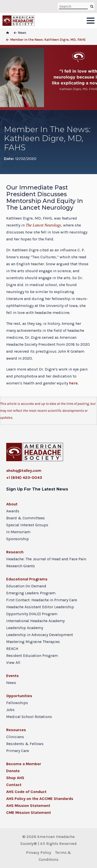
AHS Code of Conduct (26, 792)
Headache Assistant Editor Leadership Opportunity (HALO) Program (40, 610)
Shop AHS (15, 778)
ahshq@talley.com (24, 471)
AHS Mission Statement (28, 806)
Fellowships (17, 703)
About (12, 504)
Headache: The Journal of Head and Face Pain (46, 559)
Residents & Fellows (25, 744)
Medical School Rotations (29, 717)
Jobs (10, 710)
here (73, 383)
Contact (14, 785)
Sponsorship (18, 539)
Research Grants (21, 566)
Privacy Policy (39, 852)
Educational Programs (27, 579)
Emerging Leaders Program (31, 593)
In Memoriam (18, 532)
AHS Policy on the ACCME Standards (40, 799)
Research (15, 552)
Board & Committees (25, 518)
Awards (13, 511)
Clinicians (15, 737)
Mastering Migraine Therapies (33, 642)
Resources (16, 730)
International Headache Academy (35, 621)
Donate (13, 771)
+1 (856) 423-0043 (24, 477)
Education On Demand (26, 586)
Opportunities (19, 696)
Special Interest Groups (27, 525)
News (11, 683)
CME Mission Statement (29, 812)
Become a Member (24, 764)
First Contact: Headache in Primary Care (42, 600)
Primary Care (18, 751)
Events (12, 676)
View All (13, 662)
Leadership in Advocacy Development (40, 635)
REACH (12, 649)
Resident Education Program (32, 656)
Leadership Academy (25, 628)
